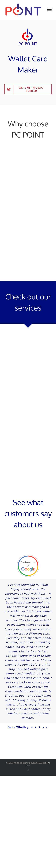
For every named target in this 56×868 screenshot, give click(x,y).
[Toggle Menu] (49, 9)
